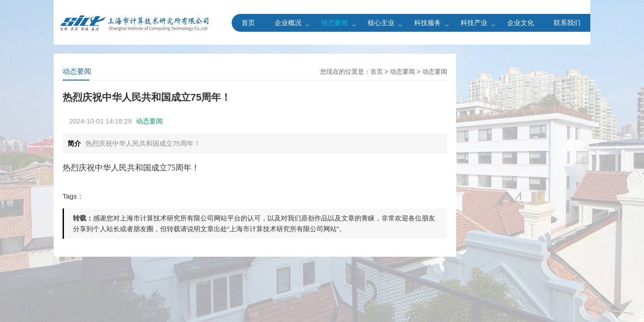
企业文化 (521, 23)
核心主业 (381, 23)
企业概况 (288, 23)
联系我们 (567, 23)
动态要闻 (335, 23)
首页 (248, 23)
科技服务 (428, 23)
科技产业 (474, 23)
